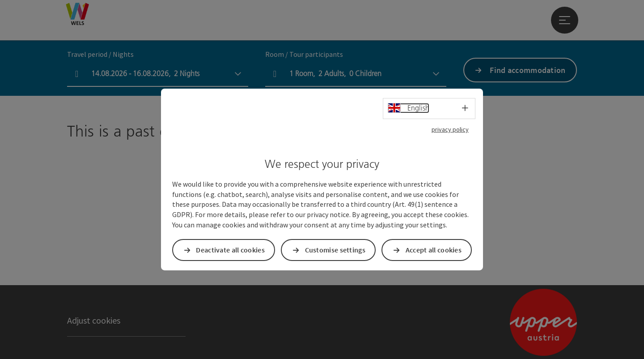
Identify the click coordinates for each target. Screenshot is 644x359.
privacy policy (450, 129)
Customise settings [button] (335, 250)
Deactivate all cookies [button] (230, 250)
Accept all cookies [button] (434, 250)
